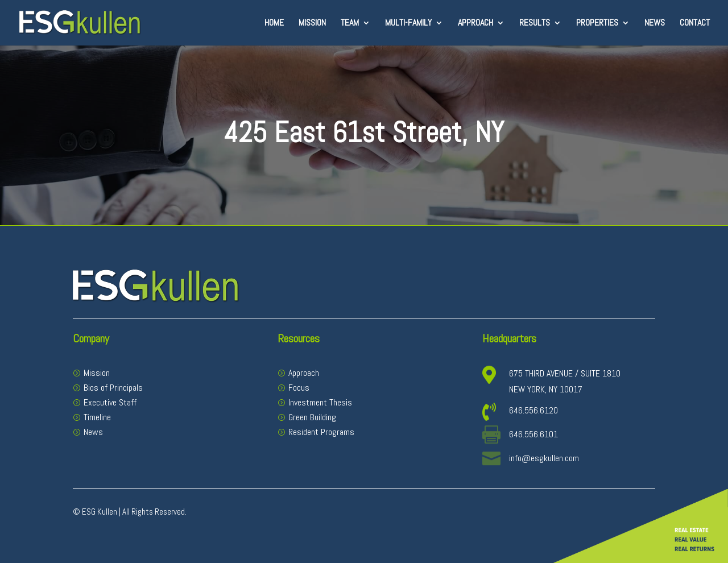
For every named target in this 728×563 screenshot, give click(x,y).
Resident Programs (321, 432)
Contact (695, 24)
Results (535, 24)
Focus (299, 388)
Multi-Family (408, 24)
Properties (597, 24)
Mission (312, 24)
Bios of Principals (113, 388)
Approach (475, 24)
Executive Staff (110, 402)
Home (274, 24)
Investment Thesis (320, 402)
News (655, 24)
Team (350, 24)
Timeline (97, 417)
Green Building (312, 417)
